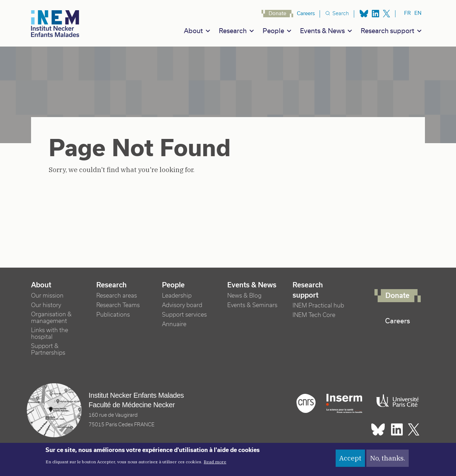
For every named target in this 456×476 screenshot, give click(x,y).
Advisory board (182, 305)
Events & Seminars (252, 305)
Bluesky (364, 14)
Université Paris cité (396, 401)
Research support (388, 31)
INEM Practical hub (318, 306)
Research (233, 31)
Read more (215, 465)
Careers (306, 13)
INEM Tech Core (314, 315)
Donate (277, 13)
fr (407, 13)
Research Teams (118, 305)
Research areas (117, 296)
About (193, 31)
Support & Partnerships (48, 349)
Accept (350, 460)
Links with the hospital (50, 334)
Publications (113, 315)
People (273, 31)
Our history (46, 305)
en (418, 13)
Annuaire (174, 324)
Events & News (322, 31)
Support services (184, 315)
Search (341, 13)
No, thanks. (388, 460)
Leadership (177, 296)
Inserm (344, 403)
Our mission (47, 296)
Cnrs (306, 403)
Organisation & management (51, 318)
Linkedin (376, 14)
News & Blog (244, 296)
